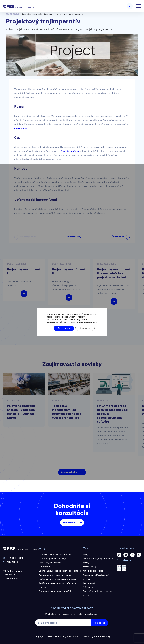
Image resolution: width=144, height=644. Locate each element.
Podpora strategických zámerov (98, 559)
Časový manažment (70, 151)
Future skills (44, 567)
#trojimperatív (76, 14)
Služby (86, 563)
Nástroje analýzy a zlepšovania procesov (58, 579)
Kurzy (85, 555)
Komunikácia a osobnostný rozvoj (55, 575)
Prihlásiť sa (100, 623)
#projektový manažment (56, 14)
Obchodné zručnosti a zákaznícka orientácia (60, 571)
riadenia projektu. (23, 128)
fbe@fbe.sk (12, 562)
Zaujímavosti (89, 583)
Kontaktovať (69, 523)
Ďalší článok (118, 237)
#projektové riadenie (32, 14)
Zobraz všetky (74, 237)
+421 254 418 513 (15, 558)
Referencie (88, 587)
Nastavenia (85, 328)
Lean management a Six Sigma (53, 559)
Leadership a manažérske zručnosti (55, 555)
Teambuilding (89, 567)
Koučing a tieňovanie (93, 571)
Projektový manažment (50, 563)
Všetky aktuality (69, 472)
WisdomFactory (102, 636)
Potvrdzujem (64, 328)
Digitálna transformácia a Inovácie (55, 591)
